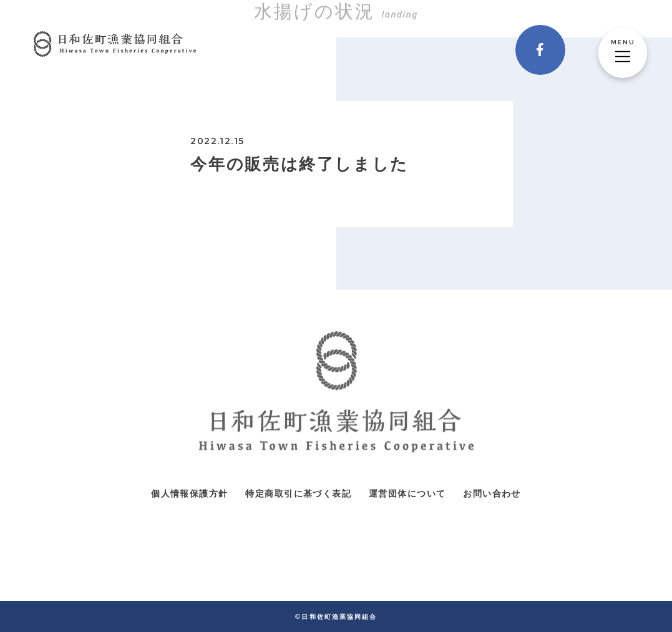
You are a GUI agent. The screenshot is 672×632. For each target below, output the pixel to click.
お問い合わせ (492, 493)
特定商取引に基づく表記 (298, 493)
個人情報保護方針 (189, 493)
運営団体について (407, 493)
